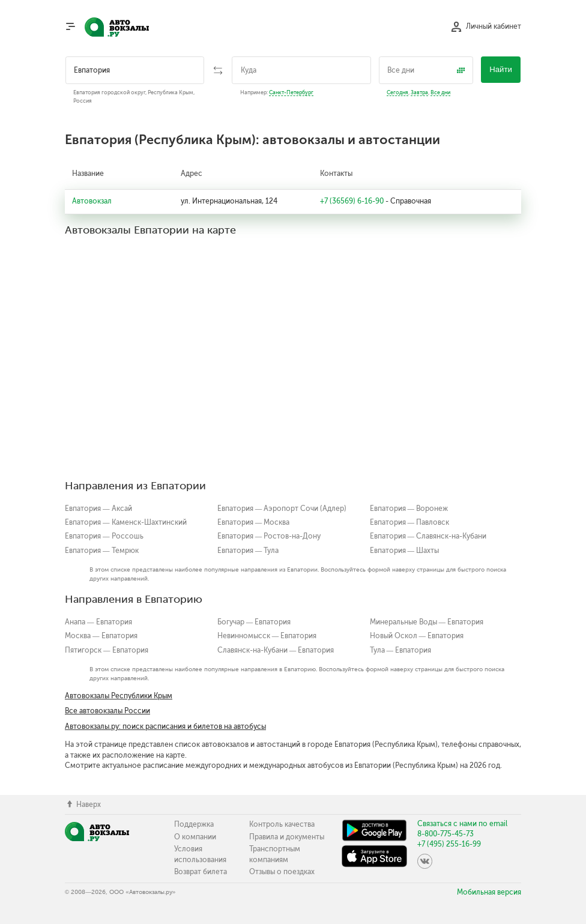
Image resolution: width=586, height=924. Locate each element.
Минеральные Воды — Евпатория (427, 622)
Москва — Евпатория (101, 636)
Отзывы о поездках (282, 872)
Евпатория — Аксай (98, 509)
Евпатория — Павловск (410, 522)
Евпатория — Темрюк (102, 551)
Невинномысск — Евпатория (267, 636)
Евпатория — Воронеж (409, 509)
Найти (501, 69)
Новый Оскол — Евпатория (417, 636)
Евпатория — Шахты (405, 551)
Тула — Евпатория (401, 650)
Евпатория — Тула (248, 551)
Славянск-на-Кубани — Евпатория (276, 650)
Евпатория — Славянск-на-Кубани (428, 536)
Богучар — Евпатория (254, 622)
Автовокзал (92, 201)
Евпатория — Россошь (104, 536)
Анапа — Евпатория (98, 622)
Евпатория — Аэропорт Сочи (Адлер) (282, 509)
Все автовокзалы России (107, 711)
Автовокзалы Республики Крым (119, 696)
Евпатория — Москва (254, 522)
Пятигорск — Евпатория (107, 650)
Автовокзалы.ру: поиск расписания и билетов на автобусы (165, 726)
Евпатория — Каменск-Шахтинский (126, 522)
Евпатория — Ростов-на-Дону (269, 536)
